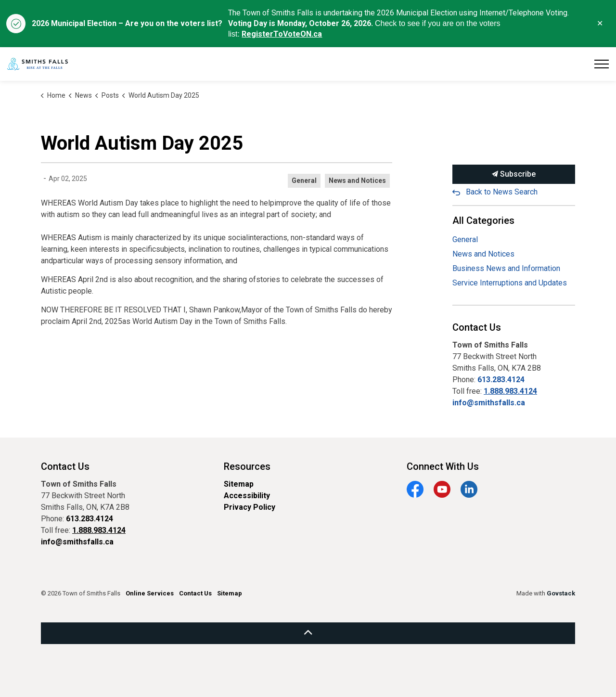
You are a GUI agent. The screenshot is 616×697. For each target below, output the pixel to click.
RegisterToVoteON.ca (282, 34)
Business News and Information (506, 268)
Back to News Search (502, 192)
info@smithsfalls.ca (489, 403)
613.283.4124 (501, 380)
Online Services (150, 593)
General (304, 181)
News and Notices (357, 181)
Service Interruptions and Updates (510, 283)
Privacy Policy (250, 507)
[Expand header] (602, 64)
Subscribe (514, 174)
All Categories (483, 220)
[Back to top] (308, 633)
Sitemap (239, 484)
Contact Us (195, 593)
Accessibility (247, 496)
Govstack (561, 593)
